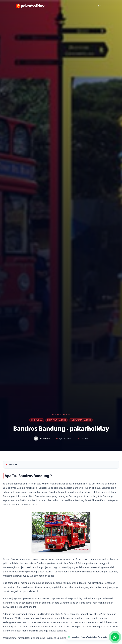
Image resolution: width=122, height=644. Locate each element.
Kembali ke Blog (61, 414)
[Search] (100, 6)
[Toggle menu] (104, 6)
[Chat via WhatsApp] (115, 637)
